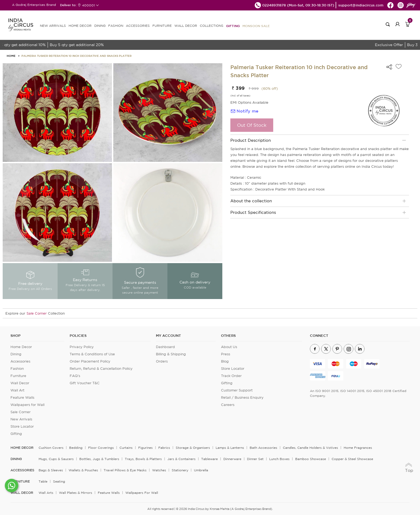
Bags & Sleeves (51, 470)
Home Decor (21, 347)
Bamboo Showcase (311, 459)
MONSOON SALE (256, 26)
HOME (11, 56)
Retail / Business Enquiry (242, 398)
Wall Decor (20, 383)
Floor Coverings (101, 448)
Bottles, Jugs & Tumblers (99, 459)
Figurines (145, 448)
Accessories (20, 361)
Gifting (233, 26)
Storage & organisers (193, 448)
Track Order (231, 376)
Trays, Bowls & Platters (143, 459)
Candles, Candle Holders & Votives (310, 448)
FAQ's (75, 376)
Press (226, 354)
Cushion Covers (51, 448)
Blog (225, 361)
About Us (229, 347)
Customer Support (237, 390)
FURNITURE (162, 26)
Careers (228, 405)
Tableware (209, 459)
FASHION (116, 26)
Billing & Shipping (171, 354)
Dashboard (165, 347)
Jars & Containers (181, 459)
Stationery (180, 470)
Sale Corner (37, 313)
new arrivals (53, 26)
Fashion (17, 369)
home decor (22, 448)
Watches (159, 470)
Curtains (126, 448)
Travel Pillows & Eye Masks (125, 470)
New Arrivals (21, 419)
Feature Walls (22, 398)
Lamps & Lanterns (230, 448)
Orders (162, 361)
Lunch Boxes (279, 459)
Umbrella (201, 470)
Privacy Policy (82, 347)
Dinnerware (232, 459)
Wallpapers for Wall (27, 405)
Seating (59, 481)
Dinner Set (255, 459)
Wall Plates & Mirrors (76, 493)
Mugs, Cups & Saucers (56, 459)
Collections (212, 26)
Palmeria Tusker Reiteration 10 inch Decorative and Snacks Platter (76, 56)
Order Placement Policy (90, 361)
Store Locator (22, 426)
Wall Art (17, 390)
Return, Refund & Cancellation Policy (101, 369)
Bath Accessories (263, 448)
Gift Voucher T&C (85, 383)
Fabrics (164, 448)
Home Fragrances (358, 448)
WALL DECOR (186, 26)
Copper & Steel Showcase (352, 459)
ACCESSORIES (138, 26)
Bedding (76, 448)
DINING (100, 26)
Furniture (18, 376)
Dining (16, 354)
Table (43, 481)
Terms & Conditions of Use (92, 354)
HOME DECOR (80, 26)
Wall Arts (46, 493)
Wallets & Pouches (83, 470)
